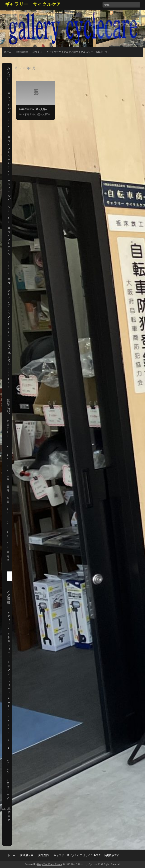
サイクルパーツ (9, 196)
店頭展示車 (22, 52)
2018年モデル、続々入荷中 (33, 109)
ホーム (8, 52)
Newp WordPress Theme (49, 864)
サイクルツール (9, 152)
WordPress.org (9, 725)
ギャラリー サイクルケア (33, 4)
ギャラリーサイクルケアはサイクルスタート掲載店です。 (78, 52)
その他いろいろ (9, 357)
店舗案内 (37, 52)
